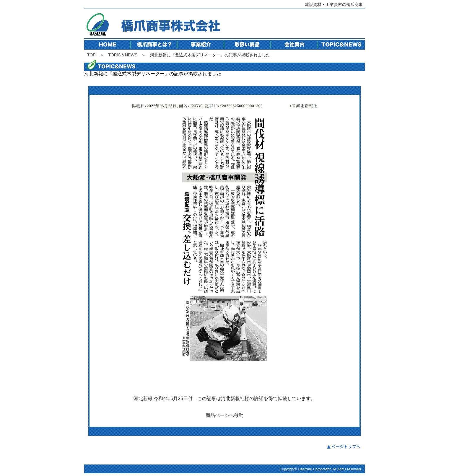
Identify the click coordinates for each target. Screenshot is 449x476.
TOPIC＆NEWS (123, 55)
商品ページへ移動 (224, 415)
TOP (91, 55)
